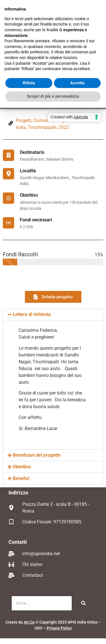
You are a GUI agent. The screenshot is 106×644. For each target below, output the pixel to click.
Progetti (24, 120)
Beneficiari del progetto (37, 455)
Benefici (21, 478)
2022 (64, 127)
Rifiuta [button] (29, 83)
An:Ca (29, 622)
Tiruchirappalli (42, 127)
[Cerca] (42, 603)
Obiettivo (29, 195)
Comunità (43, 120)
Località (28, 171)
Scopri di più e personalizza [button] (53, 96)
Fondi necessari (36, 220)
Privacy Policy (59, 628)
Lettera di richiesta (32, 314)
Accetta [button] (77, 83)
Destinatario (32, 152)
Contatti (18, 542)
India (21, 127)
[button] (53, 314)
